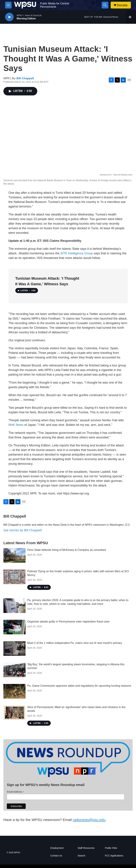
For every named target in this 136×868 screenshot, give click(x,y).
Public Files (111, 848)
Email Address (15, 792)
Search (81, 856)
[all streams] (131, 17)
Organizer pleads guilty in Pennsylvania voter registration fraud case (68, 622)
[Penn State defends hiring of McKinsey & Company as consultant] (14, 555)
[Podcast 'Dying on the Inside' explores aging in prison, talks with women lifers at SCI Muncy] (14, 577)
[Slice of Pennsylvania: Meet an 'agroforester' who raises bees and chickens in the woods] (14, 713)
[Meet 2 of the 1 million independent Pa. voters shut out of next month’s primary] (14, 648)
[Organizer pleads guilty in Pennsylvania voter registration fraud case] (14, 627)
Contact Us (56, 856)
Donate (122, 5)
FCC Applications (114, 856)
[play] (9, 17)
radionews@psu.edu (89, 820)
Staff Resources (86, 848)
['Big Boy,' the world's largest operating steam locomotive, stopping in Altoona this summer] (14, 670)
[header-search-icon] (105, 5)
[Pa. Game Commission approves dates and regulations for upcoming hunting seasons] (14, 691)
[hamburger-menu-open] (8, 5)
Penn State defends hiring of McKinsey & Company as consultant (67, 550)
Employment (57, 848)
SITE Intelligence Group (77, 253)
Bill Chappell (25, 78)
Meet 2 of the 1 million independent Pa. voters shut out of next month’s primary (75, 643)
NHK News (16, 425)
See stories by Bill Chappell (23, 530)
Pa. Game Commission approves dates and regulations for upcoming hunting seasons (79, 686)
